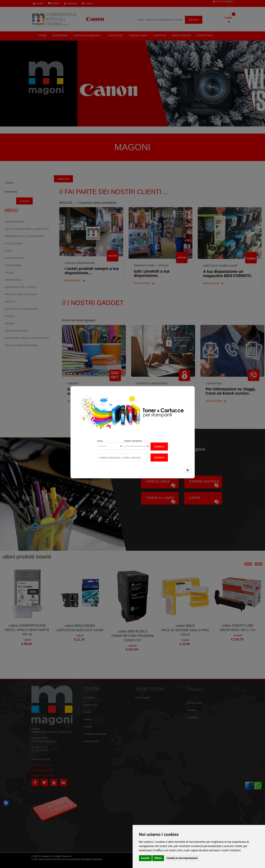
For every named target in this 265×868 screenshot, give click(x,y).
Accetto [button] (145, 858)
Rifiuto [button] (158, 858)
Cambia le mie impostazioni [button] (182, 858)
